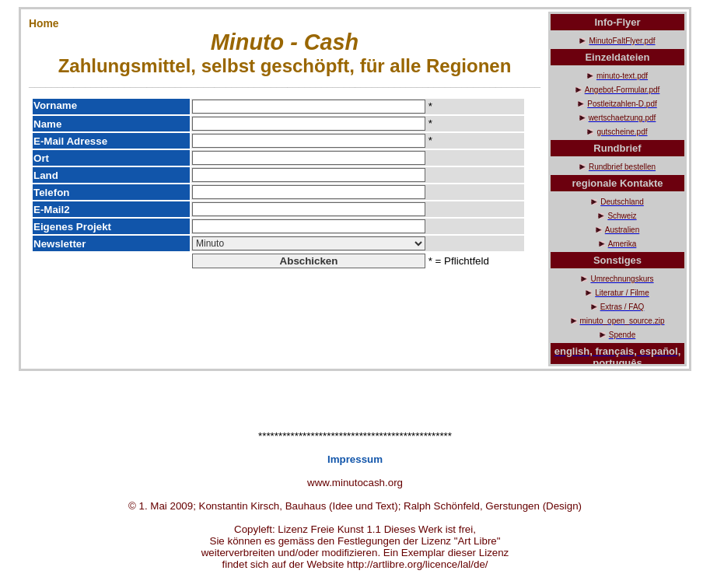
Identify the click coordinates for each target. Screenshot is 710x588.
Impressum (355, 459)
